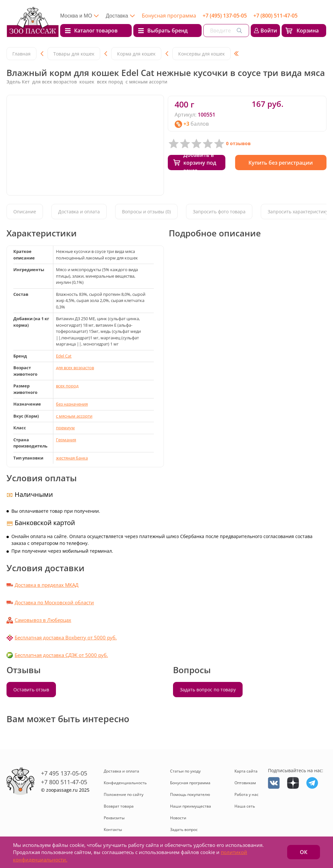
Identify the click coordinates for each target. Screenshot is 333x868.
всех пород (67, 386)
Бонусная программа (169, 16)
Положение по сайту (124, 794)
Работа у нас (246, 794)
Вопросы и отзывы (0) (146, 212)
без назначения (72, 404)
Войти (269, 31)
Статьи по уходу (185, 771)
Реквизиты (114, 818)
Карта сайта (246, 771)
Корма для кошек (136, 54)
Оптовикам (245, 783)
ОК (304, 852)
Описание (25, 212)
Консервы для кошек (201, 54)
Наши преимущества (191, 806)
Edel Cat (64, 356)
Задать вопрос (184, 830)
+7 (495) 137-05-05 (225, 16)
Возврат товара (119, 806)
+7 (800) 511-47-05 (275, 16)
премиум (65, 428)
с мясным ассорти (74, 416)
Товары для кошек (74, 54)
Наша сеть (245, 806)
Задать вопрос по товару (208, 690)
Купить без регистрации (281, 163)
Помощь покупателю (190, 794)
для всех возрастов (75, 368)
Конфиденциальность (125, 783)
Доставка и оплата (79, 212)
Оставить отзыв (31, 690)
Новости (178, 818)
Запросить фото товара (219, 212)
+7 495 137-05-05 (64, 773)
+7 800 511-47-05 (64, 782)
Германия (66, 440)
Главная (21, 54)
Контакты (113, 830)
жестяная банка (72, 458)
